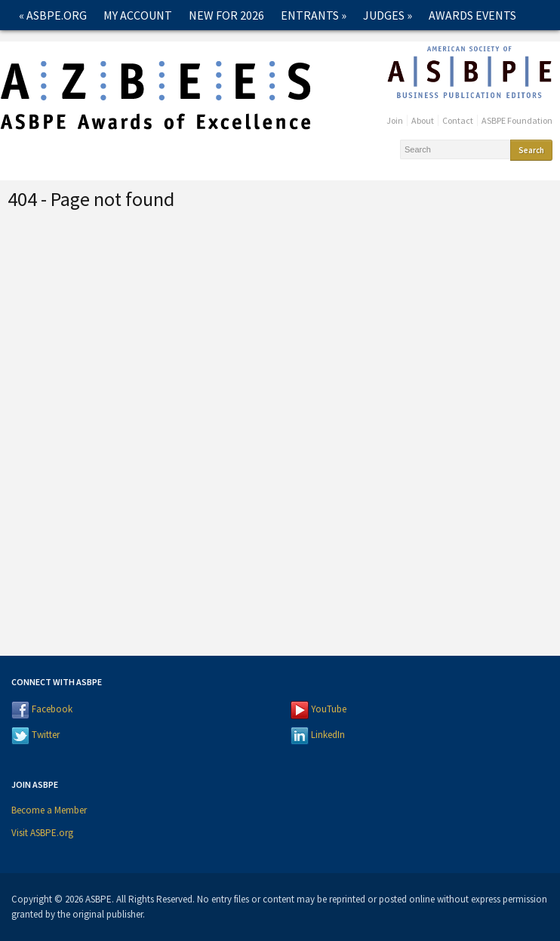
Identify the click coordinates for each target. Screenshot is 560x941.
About (423, 120)
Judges (388, 15)
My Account (138, 15)
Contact (250, 45)
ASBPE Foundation (517, 120)
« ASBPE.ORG (53, 15)
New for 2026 (226, 15)
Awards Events (472, 15)
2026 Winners (61, 45)
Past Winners (164, 45)
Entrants (314, 15)
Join (395, 120)
